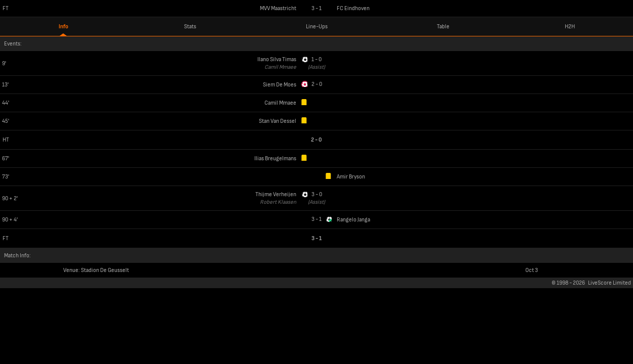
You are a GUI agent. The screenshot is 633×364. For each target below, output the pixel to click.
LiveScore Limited (609, 283)
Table (443, 27)
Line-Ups (317, 27)
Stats (190, 27)
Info (63, 27)
